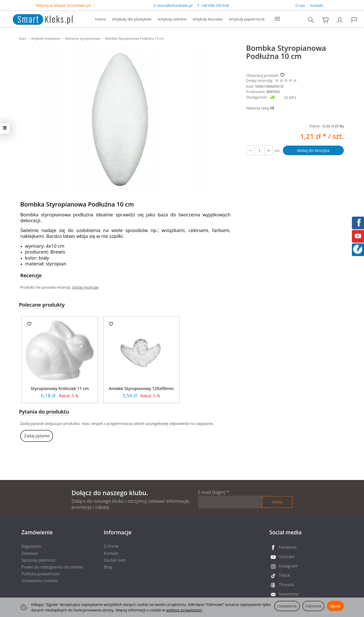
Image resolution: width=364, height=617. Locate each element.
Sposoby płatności (39, 560)
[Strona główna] (38, 19)
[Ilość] (260, 150)
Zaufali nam (115, 560)
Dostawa (30, 553)
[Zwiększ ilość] (251, 150)
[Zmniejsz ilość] (269, 150)
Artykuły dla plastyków (132, 19)
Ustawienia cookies (39, 581)
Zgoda (335, 606)
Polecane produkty (42, 305)
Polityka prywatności (41, 574)
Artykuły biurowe (208, 19)
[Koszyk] (325, 20)
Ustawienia (287, 606)
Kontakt (317, 5)
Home (100, 19)
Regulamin (31, 546)
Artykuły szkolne (172, 19)
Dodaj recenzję (85, 287)
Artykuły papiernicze (247, 19)
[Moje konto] (340, 20)
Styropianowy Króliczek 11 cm (60, 389)
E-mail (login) (212, 492)
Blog (108, 567)
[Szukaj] (311, 20)
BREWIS (273, 92)
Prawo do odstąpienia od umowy (52, 567)
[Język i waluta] (354, 20)
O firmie (111, 546)
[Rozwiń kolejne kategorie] (277, 19)
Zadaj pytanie (37, 436)
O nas (300, 5)
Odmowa (313, 606)
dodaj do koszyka (313, 150)
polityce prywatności (184, 610)
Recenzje (31, 275)
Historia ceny (260, 108)
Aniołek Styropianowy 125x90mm (141, 389)
